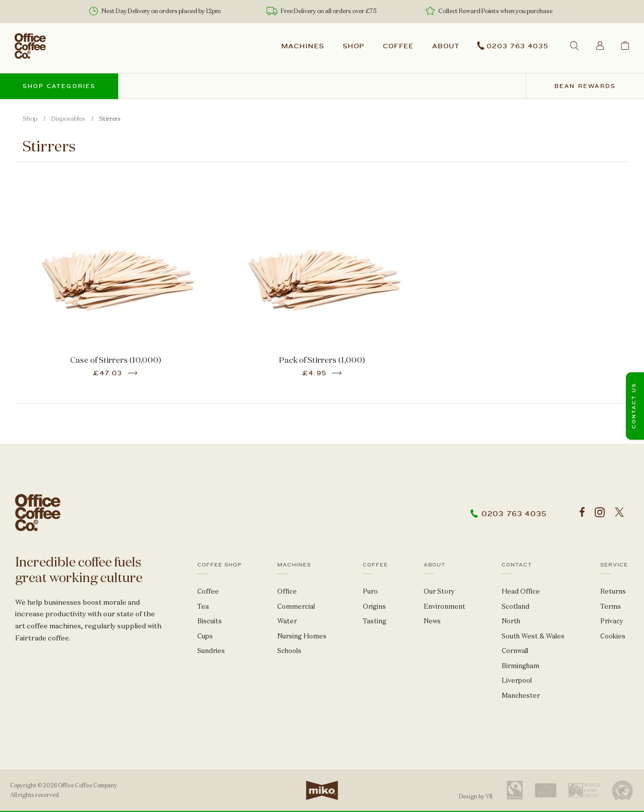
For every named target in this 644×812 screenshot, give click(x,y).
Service (614, 565)
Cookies (613, 636)
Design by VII (476, 796)
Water (287, 621)
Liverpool (517, 680)
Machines (303, 46)
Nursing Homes (302, 636)
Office (287, 591)
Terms (611, 606)
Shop (353, 46)
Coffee (398, 46)
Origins (374, 606)
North (511, 621)
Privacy (612, 621)
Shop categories (59, 86)
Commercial (296, 606)
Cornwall (515, 651)
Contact (517, 565)
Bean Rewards (585, 86)
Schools (289, 651)
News (432, 621)
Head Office (521, 591)
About (446, 46)
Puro (370, 591)
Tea (203, 606)
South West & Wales (533, 636)
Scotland (515, 606)
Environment (445, 606)
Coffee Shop (219, 565)
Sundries (211, 651)
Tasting (375, 621)
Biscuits (210, 621)
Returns (613, 591)
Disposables (68, 119)
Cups (205, 636)
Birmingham (520, 666)
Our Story (439, 591)
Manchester (521, 696)
